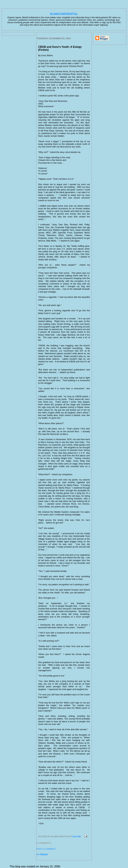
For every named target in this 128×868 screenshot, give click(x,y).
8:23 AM (77, 837)
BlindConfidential (64, 14)
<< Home (42, 854)
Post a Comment (46, 849)
